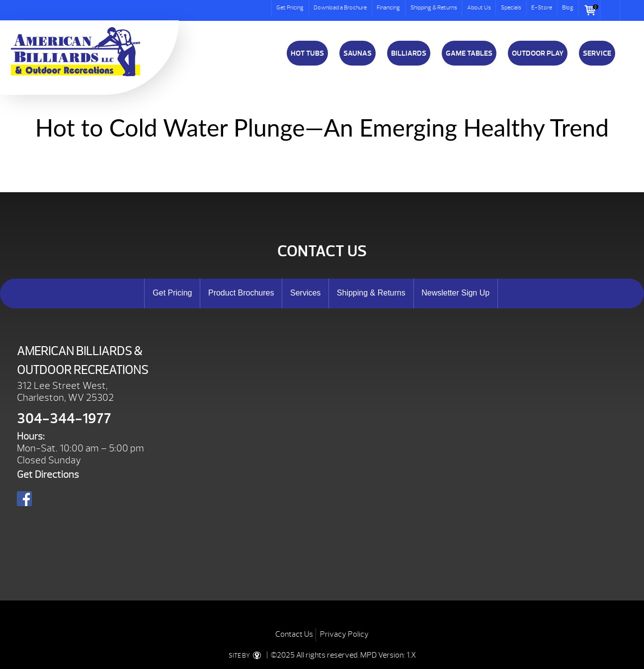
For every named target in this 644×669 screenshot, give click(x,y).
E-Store (542, 7)
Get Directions (48, 475)
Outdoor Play (538, 53)
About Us (479, 7)
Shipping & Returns (434, 7)
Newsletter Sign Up (455, 293)
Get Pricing (290, 7)
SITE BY (247, 656)
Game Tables (469, 53)
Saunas (358, 53)
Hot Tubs (307, 53)
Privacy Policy (344, 634)
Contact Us (294, 634)
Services (305, 293)
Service (597, 53)
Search (610, 10)
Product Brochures (241, 293)
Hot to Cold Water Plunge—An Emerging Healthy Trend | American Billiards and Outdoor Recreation (76, 52)
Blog (568, 7)
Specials (511, 7)
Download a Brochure (340, 7)
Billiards (409, 53)
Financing (388, 7)
